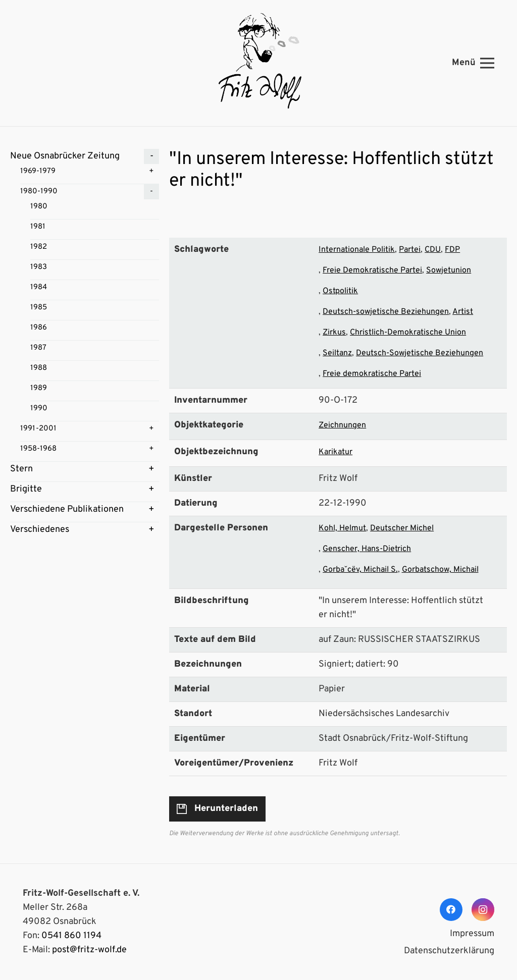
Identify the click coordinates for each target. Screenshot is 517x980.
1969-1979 (38, 171)
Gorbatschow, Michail (440, 570)
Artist (463, 312)
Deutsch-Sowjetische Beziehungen (420, 353)
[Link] (258, 63)
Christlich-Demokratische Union (408, 333)
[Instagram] (483, 910)
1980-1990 (39, 192)
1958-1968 (38, 449)
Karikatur (335, 452)
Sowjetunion (449, 270)
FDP (452, 250)
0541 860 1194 (71, 936)
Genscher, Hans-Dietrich (367, 549)
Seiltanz (337, 353)
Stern (21, 469)
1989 (39, 388)
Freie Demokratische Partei (372, 270)
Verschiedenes (40, 530)
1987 (38, 348)
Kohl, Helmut (342, 528)
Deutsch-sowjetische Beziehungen (386, 312)
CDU (433, 250)
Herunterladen (226, 809)
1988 (39, 368)
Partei (410, 250)
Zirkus (334, 333)
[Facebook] (451, 910)
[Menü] (473, 63)
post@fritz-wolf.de (89, 950)
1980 (39, 207)
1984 (39, 287)
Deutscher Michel (402, 528)
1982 (39, 247)
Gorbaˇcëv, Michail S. (360, 570)
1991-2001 (38, 429)
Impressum (472, 934)
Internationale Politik (357, 250)
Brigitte (26, 489)
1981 (38, 227)
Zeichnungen (342, 425)
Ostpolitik (340, 291)
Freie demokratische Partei (372, 374)
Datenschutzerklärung (449, 951)
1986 (39, 328)
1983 (39, 267)
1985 (39, 308)
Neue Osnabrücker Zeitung (65, 156)
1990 (39, 409)
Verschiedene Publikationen (67, 509)
